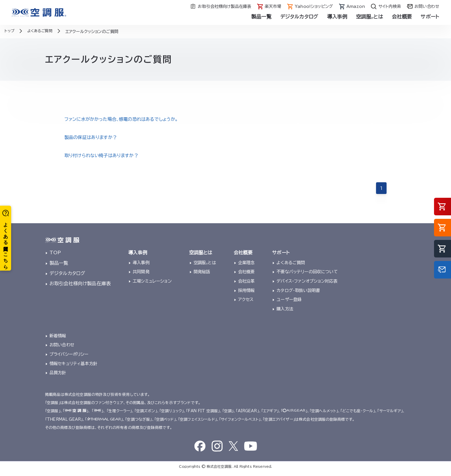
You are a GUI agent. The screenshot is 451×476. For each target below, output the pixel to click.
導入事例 (337, 17)
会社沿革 (246, 285)
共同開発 (141, 276)
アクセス (246, 304)
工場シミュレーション (152, 285)
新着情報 (58, 340)
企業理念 (246, 267)
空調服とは (370, 17)
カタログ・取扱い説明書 (298, 294)
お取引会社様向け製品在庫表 (80, 288)
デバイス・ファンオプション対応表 (307, 285)
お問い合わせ (62, 349)
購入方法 (285, 313)
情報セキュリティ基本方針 (73, 368)
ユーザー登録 (289, 304)
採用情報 (246, 294)
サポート (430, 17)
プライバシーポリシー (69, 359)
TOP (55, 257)
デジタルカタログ (299, 17)
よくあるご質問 (291, 267)
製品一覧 (261, 17)
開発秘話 (202, 276)
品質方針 (58, 377)
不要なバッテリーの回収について (307, 276)
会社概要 (402, 17)
